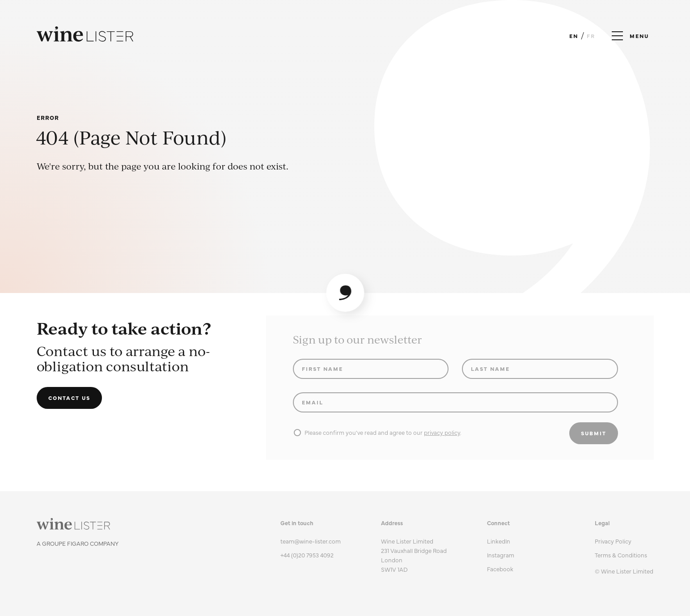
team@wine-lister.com (311, 541)
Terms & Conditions (621, 555)
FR (591, 36)
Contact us (69, 398)
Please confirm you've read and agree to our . (378, 432)
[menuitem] (624, 541)
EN (574, 36)
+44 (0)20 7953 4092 (307, 555)
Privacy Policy (613, 541)
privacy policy (442, 432)
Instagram (501, 555)
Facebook (500, 569)
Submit (594, 433)
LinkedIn (499, 541)
